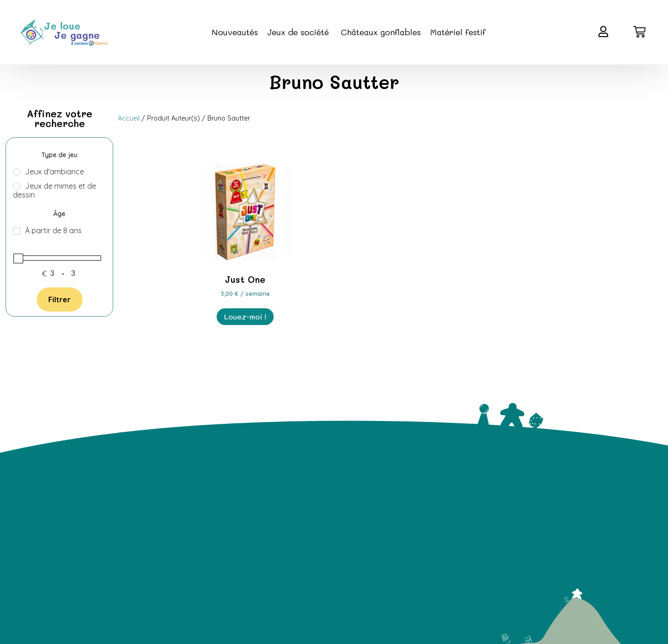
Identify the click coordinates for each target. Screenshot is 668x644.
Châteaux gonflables (381, 32)
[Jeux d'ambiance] (17, 172)
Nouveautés (235, 32)
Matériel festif (458, 32)
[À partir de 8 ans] (17, 231)
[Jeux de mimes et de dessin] (17, 186)
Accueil (129, 118)
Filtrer (59, 300)
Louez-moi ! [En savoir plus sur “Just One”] (245, 316)
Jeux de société (299, 32)
